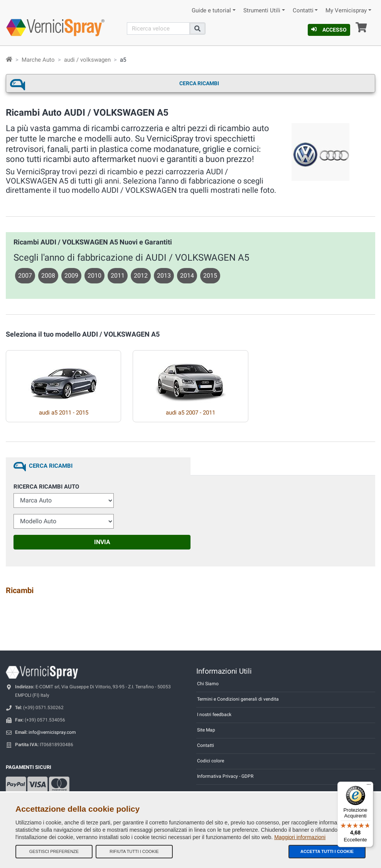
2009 (71, 276)
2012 (141, 276)
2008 (48, 276)
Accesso (329, 30)
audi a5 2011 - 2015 (64, 413)
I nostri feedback (214, 715)
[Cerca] (158, 29)
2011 (118, 276)
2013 (164, 276)
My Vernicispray (346, 11)
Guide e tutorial (211, 11)
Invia (102, 542)
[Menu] (369, 786)
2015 (210, 276)
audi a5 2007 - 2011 (190, 413)
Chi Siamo (208, 684)
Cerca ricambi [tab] (51, 466)
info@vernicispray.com (52, 732)
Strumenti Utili (262, 11)
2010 (94, 276)
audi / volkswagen (87, 60)
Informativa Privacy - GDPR (225, 776)
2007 (25, 276)
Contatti (303, 11)
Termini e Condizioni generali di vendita (238, 699)
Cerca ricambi (199, 83)
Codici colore (211, 761)
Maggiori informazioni (300, 837)
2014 (187, 276)
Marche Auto (38, 60)
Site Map (206, 730)
